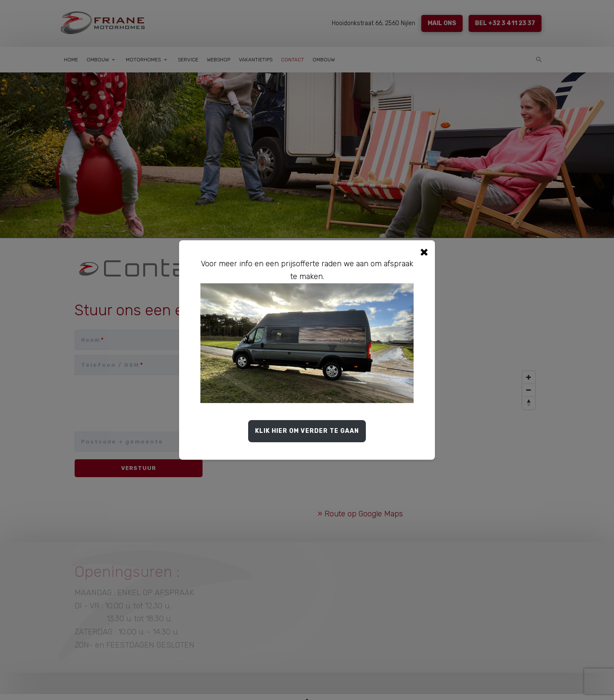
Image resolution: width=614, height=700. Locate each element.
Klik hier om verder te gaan (307, 431)
